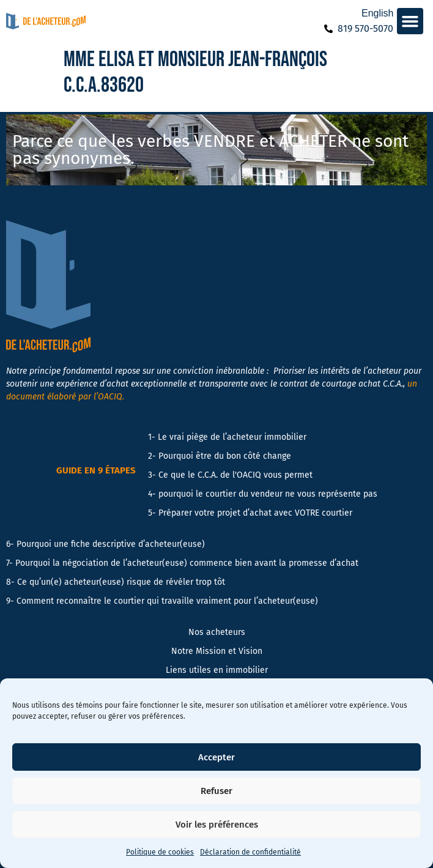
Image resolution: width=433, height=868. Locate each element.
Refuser (216, 791)
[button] (410, 21)
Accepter (216, 757)
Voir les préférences (217, 825)
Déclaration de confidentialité (250, 852)
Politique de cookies (160, 852)
